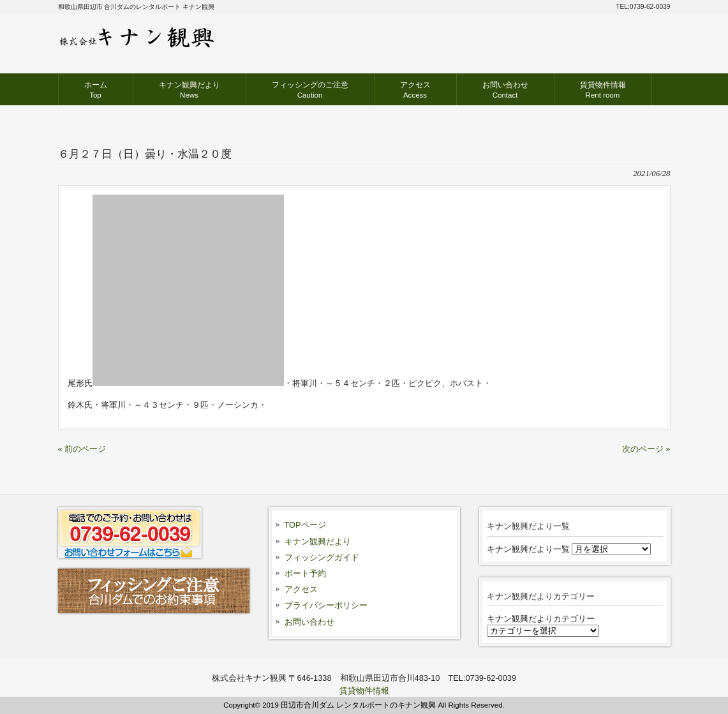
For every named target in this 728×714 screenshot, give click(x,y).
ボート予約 (305, 573)
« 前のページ (82, 449)
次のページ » (646, 449)
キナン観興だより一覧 (528, 549)
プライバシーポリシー (326, 605)
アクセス (301, 589)
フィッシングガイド (322, 557)
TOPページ (305, 525)
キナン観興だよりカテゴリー (541, 619)
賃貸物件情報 (364, 691)
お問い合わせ (309, 622)
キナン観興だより (318, 541)
